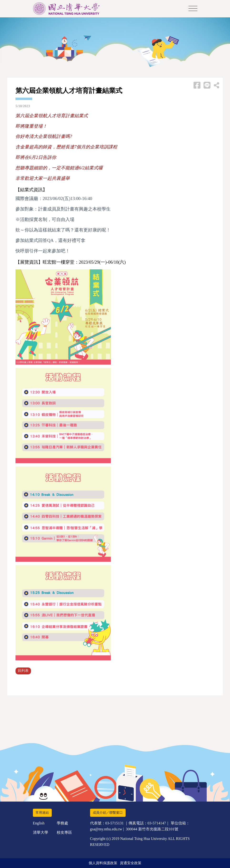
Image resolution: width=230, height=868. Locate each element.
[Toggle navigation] (193, 9)
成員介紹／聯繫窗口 (108, 813)
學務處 (62, 823)
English (39, 823)
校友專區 (64, 832)
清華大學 (41, 832)
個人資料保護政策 (103, 863)
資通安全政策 (131, 863)
